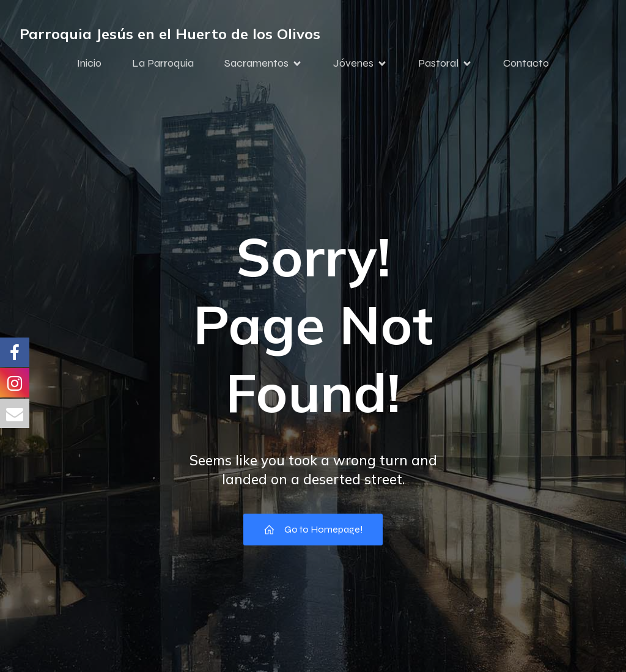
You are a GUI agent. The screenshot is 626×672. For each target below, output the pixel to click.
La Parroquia (163, 63)
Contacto (526, 63)
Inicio (89, 63)
